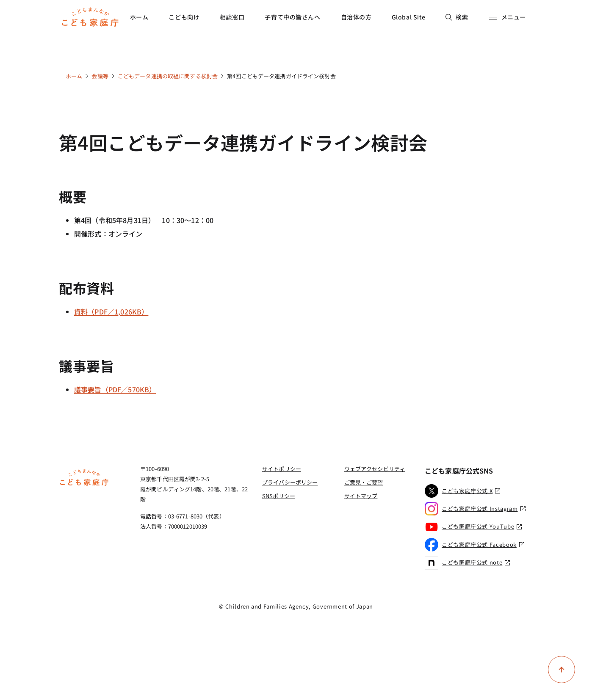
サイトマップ (361, 496)
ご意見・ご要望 (364, 482)
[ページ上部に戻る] (562, 670)
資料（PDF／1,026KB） (111, 311)
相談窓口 (232, 17)
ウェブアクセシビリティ (375, 469)
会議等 (100, 76)
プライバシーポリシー (290, 482)
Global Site (409, 17)
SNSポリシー (279, 496)
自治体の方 (356, 17)
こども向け (184, 17)
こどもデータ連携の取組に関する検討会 (168, 76)
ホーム (139, 17)
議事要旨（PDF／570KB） (115, 389)
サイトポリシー (282, 469)
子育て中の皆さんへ (292, 17)
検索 (457, 17)
